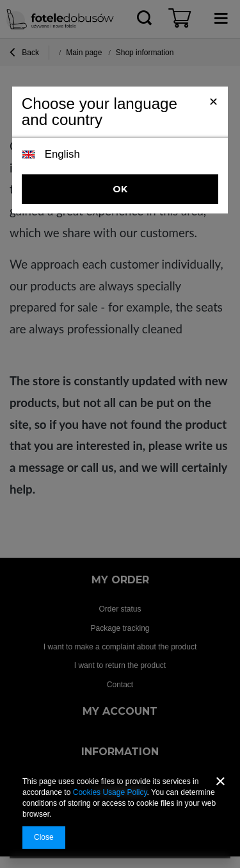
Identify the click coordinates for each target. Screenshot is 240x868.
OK (120, 189)
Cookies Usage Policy (110, 792)
